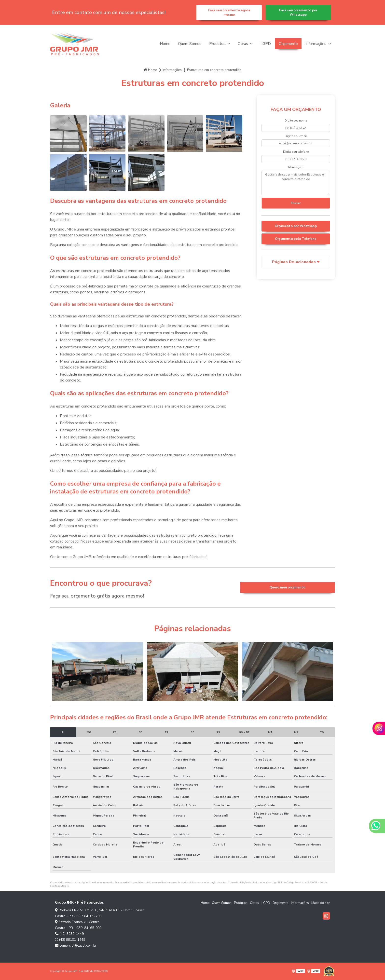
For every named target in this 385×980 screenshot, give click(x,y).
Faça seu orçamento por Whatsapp (298, 13)
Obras (243, 44)
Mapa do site (321, 903)
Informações (316, 44)
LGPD (266, 44)
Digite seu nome (296, 121)
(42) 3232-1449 (69, 934)
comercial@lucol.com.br (76, 946)
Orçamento (288, 44)
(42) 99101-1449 (70, 940)
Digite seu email (296, 136)
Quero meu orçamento (287, 587)
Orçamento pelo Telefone (296, 239)
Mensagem (296, 167)
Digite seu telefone (296, 152)
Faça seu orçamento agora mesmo (229, 13)
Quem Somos (190, 44)
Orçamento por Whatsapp (296, 226)
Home (165, 44)
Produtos (218, 44)
